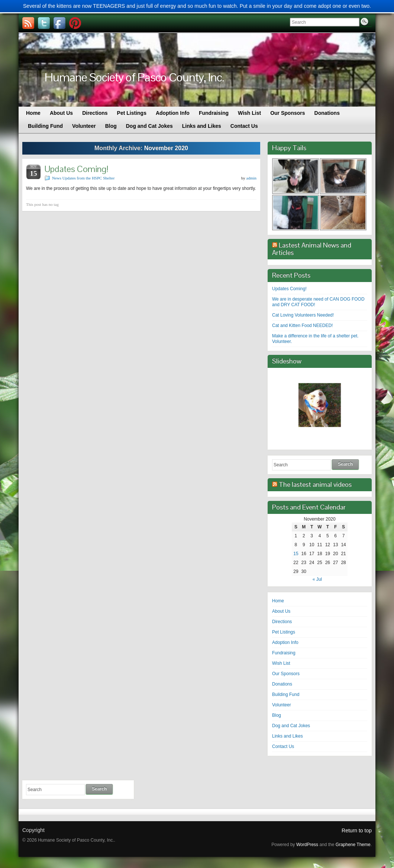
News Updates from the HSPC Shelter (83, 178)
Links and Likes (288, 736)
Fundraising (284, 653)
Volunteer (282, 705)
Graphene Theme (353, 845)
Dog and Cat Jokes (291, 726)
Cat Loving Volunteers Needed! (303, 315)
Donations (282, 684)
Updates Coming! (77, 169)
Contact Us (283, 746)
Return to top (357, 830)
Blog (277, 715)
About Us (281, 611)
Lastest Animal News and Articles (312, 249)
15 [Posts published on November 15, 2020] (296, 554)
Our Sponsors (286, 674)
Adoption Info (285, 642)
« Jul (317, 579)
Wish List (281, 663)
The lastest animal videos (315, 484)
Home (278, 601)
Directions (282, 622)
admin (252, 178)
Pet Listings (284, 632)
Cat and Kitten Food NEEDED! (302, 325)
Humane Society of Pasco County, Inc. (134, 77)
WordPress (307, 845)
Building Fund (286, 694)
